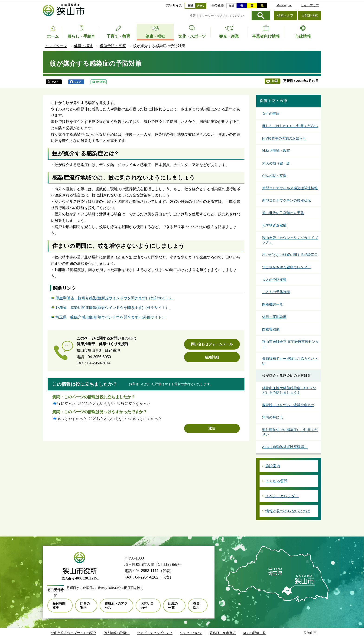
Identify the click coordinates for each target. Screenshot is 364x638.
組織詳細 (212, 357)
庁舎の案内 (85, 605)
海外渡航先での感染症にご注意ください (290, 432)
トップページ (56, 46)
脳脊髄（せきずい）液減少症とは (288, 405)
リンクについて (191, 633)
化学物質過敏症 (274, 225)
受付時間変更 (59, 605)
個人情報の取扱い (117, 633)
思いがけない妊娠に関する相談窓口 (290, 255)
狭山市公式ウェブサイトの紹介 (74, 633)
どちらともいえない (98, 404)
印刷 (275, 81)
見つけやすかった (72, 419)
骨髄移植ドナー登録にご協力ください (290, 361)
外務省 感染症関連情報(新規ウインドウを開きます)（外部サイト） (112, 307)
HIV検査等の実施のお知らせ (284, 138)
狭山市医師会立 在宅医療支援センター (290, 344)
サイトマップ (310, 5)
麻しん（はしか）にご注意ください (290, 126)
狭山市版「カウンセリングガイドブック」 (290, 240)
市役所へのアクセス (116, 605)
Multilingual (284, 5)
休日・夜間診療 (274, 317)
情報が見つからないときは (288, 511)
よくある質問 (276, 481)
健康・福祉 (83, 46)
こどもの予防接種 (276, 292)
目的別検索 (310, 15)
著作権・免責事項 (223, 633)
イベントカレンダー (282, 496)
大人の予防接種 (274, 280)
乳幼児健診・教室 (276, 151)
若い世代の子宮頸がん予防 (283, 213)
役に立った (66, 404)
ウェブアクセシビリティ (155, 633)
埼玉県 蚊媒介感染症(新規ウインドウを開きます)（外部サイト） (111, 317)
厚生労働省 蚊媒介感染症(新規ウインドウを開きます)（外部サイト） (114, 298)
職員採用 (196, 605)
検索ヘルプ (285, 15)
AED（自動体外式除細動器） (285, 447)
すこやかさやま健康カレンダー (286, 267)
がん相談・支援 (274, 175)
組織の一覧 (173, 605)
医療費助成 (271, 329)
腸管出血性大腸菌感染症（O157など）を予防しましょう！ (289, 390)
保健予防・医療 (113, 46)
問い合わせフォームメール (212, 344)
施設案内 (273, 466)
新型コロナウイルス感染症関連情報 (290, 188)
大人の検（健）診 (276, 163)
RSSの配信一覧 (254, 633)
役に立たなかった (136, 404)
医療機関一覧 (273, 304)
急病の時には (273, 417)
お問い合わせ (147, 605)
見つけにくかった (147, 419)
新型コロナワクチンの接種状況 (286, 200)
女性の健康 (271, 113)
